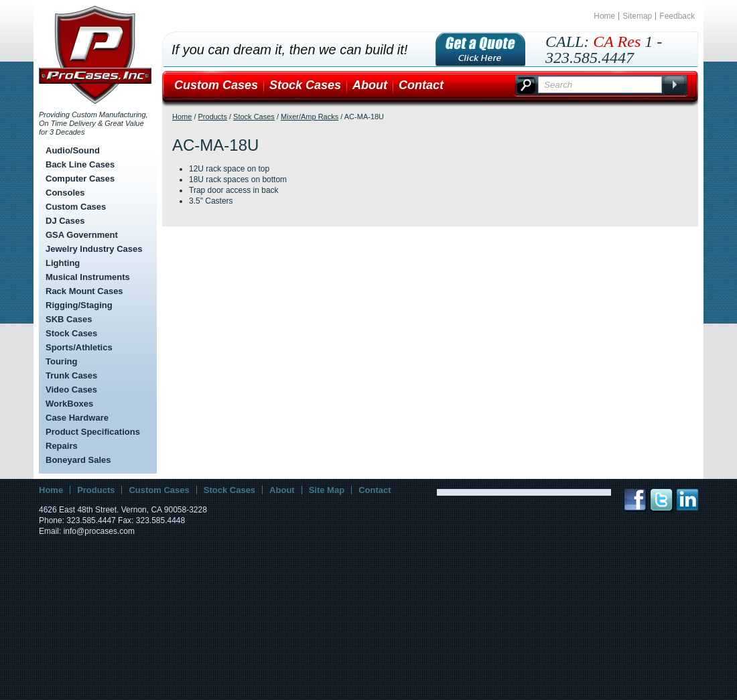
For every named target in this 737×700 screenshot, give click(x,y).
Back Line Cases (80, 164)
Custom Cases (76, 207)
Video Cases (71, 390)
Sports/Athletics (79, 347)
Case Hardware (77, 418)
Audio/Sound (73, 150)
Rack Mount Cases (84, 291)
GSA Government (82, 235)
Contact (421, 85)
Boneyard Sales (78, 460)
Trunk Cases (71, 375)
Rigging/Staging (79, 305)
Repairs (62, 446)
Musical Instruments (88, 277)
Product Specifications (93, 432)
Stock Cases (71, 333)
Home (604, 16)
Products (213, 117)
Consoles (65, 193)
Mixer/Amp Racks (310, 117)
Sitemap (637, 16)
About (370, 85)
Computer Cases (80, 179)
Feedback (677, 16)
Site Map (327, 490)
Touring (61, 361)
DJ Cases (65, 221)
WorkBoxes (69, 404)
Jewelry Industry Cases (94, 249)
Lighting (63, 263)
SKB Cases (69, 319)
